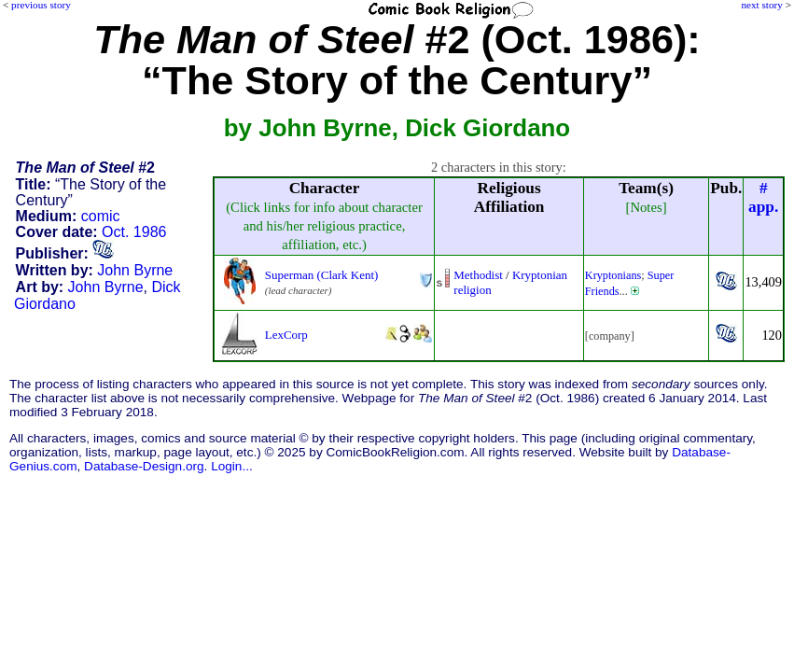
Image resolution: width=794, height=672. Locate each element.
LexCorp (286, 335)
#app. (763, 197)
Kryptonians (613, 275)
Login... (232, 466)
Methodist (478, 275)
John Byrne (135, 270)
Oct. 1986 (134, 232)
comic (101, 216)
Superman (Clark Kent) (322, 275)
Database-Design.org (144, 466)
